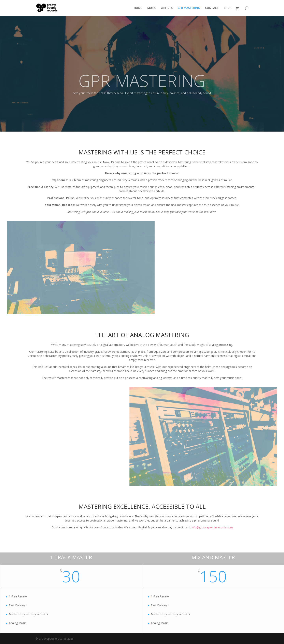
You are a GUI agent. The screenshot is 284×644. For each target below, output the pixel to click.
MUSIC (152, 8)
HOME (138, 8)
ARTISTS (167, 8)
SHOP (227, 8)
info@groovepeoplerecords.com (212, 527)
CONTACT (212, 8)
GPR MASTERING (189, 8)
